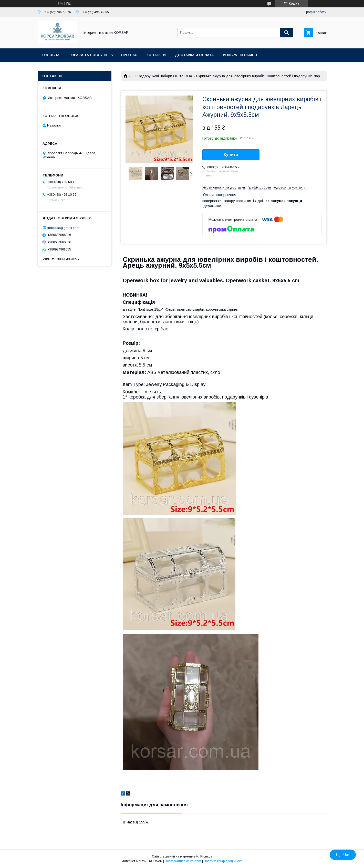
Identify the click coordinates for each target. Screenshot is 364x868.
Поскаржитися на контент (183, 861)
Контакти (156, 55)
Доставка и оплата (194, 55)
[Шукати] (287, 33)
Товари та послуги (88, 55)
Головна (51, 55)
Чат (343, 855)
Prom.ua (206, 856)
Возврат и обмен (240, 55)
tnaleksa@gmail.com (63, 228)
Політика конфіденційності (223, 861)
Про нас (129, 55)
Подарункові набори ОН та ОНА (165, 76)
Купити (231, 155)
